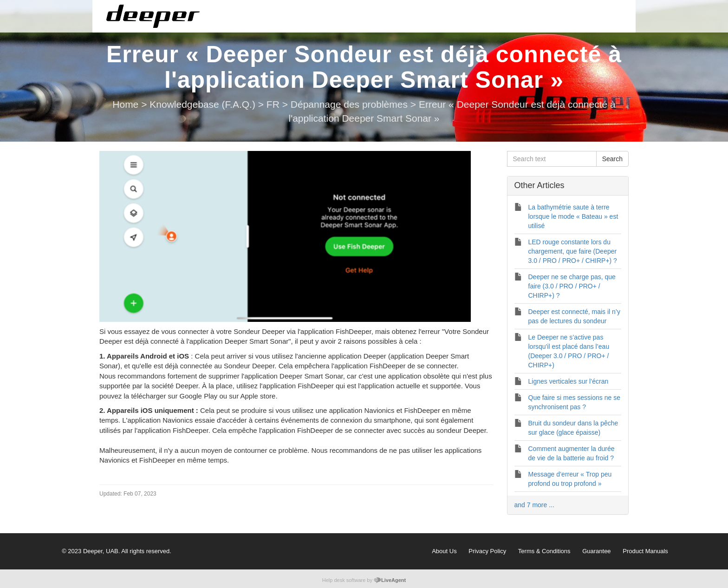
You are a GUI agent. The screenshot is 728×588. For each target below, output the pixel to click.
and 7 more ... (534, 505)
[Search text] (552, 159)
